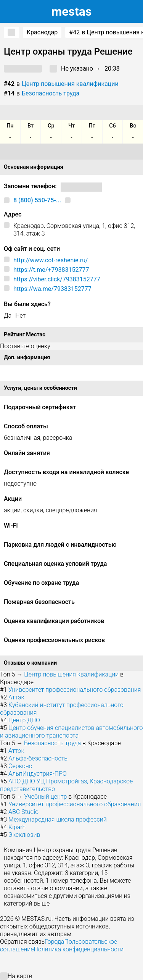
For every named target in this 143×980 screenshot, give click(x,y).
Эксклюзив (24, 835)
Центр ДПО (24, 720)
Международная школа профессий (58, 819)
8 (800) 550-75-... (37, 200)
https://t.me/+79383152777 (51, 270)
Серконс (20, 766)
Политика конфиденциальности (79, 949)
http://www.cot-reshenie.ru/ (51, 260)
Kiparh (17, 827)
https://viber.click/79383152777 (57, 279)
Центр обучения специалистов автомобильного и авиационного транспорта (71, 732)
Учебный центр (45, 797)
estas (72, 11)
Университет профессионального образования (75, 690)
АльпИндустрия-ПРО (38, 774)
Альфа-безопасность (38, 758)
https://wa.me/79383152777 (52, 289)
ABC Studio (23, 812)
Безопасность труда (51, 93)
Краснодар (42, 32)
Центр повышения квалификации (70, 84)
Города (54, 942)
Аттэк (16, 697)
